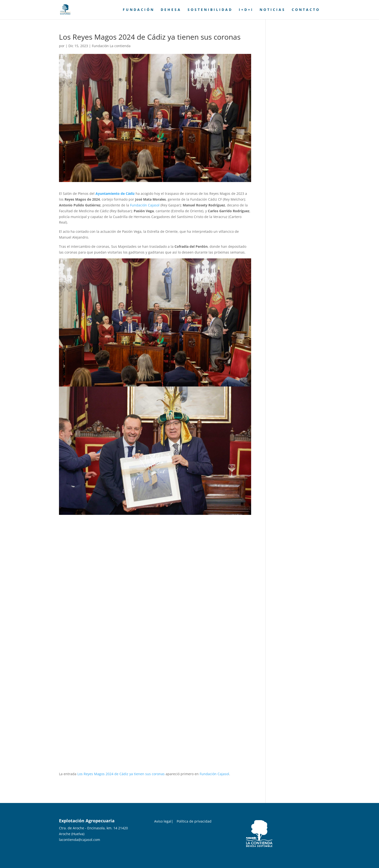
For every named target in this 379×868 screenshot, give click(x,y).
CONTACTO (306, 10)
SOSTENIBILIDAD (210, 10)
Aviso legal (163, 821)
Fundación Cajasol (145, 205)
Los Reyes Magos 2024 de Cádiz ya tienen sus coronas (121, 774)
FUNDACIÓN (139, 10)
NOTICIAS (273, 10)
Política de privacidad (194, 821)
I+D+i (246, 10)
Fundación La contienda (111, 46)
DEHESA (171, 10)
